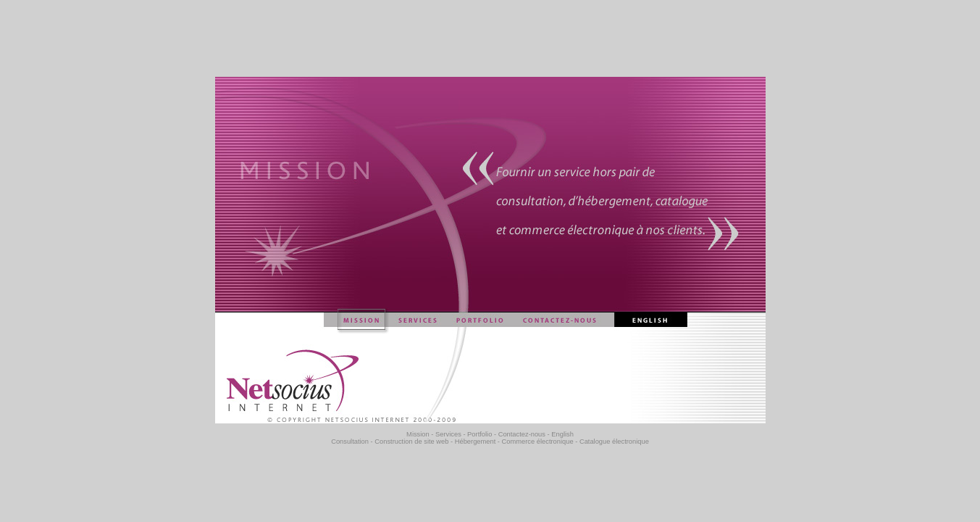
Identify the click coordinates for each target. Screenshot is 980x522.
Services (448, 434)
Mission (418, 434)
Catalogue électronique (614, 442)
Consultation (350, 442)
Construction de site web (411, 442)
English (562, 434)
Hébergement (476, 442)
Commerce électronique (538, 442)
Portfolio (479, 434)
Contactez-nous (522, 434)
